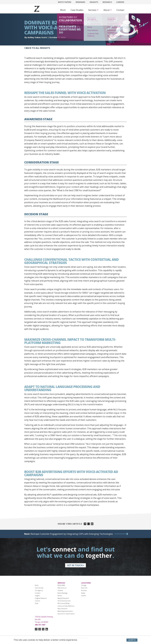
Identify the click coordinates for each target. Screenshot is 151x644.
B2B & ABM (61, 585)
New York (84, 588)
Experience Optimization (66, 614)
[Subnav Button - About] (108, 10)
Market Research (63, 598)
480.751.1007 (40, 625)
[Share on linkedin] (92, 524)
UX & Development (64, 601)
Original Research (41, 598)
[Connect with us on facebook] (36, 629)
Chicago (84, 585)
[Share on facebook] (85, 524)
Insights (94, 2)
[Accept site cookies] (132, 640)
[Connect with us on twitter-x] (43, 629)
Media (60, 596)
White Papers (65, 2)
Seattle (83, 596)
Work (63, 10)
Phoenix (84, 590)
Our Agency (39, 590)
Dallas (83, 593)
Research (107, 2)
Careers (120, 2)
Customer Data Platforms (66, 606)
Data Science (62, 588)
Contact (120, 10)
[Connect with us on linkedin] (47, 629)
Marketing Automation (65, 611)
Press (36, 603)
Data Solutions (62, 609)
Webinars (80, 2)
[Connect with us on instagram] (40, 629)
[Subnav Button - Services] (93, 10)
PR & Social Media (64, 603)
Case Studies (77, 10)
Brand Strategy (62, 593)
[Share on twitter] (89, 524)
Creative (60, 590)
